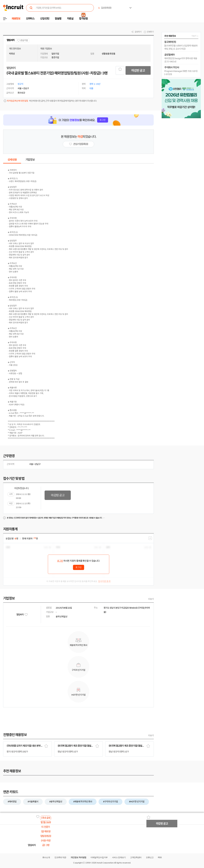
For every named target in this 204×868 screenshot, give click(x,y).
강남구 (38, 464)
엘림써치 (11, 40)
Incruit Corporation (105, 863)
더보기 (151, 599)
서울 (31, 464)
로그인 (60, 561)
